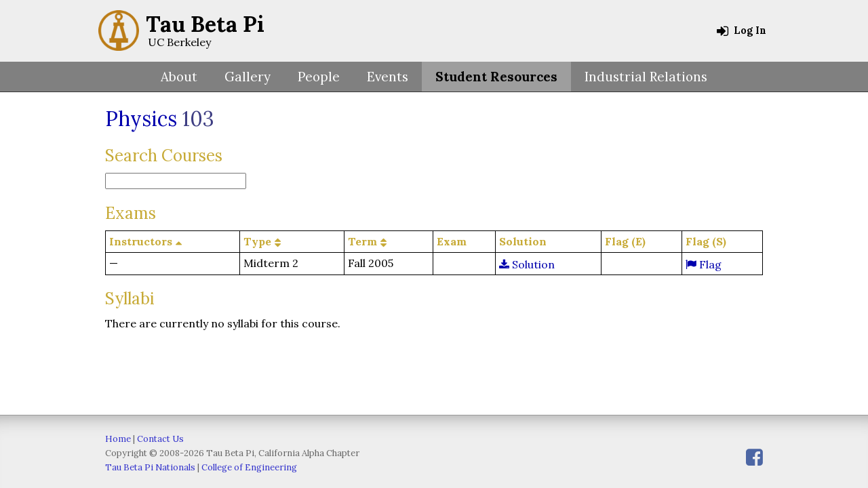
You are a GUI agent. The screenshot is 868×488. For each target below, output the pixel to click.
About (179, 77)
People (319, 77)
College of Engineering (249, 467)
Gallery (248, 77)
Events (388, 77)
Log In (742, 30)
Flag (704, 264)
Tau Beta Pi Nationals (150, 467)
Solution (527, 264)
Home (118, 439)
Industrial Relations (646, 77)
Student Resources (496, 77)
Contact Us (160, 439)
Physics (141, 119)
